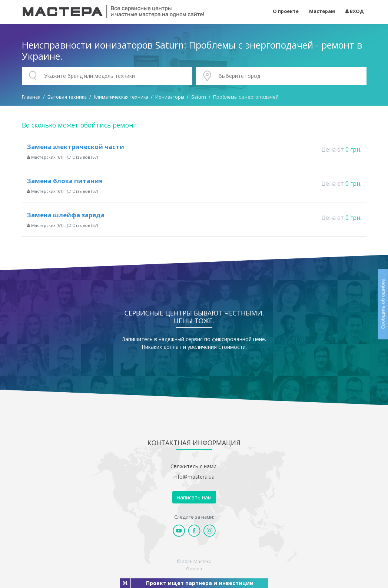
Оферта (194, 569)
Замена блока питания (65, 181)
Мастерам (322, 11)
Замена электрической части (76, 147)
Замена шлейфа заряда (66, 215)
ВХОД (355, 11)
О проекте (286, 11)
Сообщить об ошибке (383, 304)
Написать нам (194, 497)
